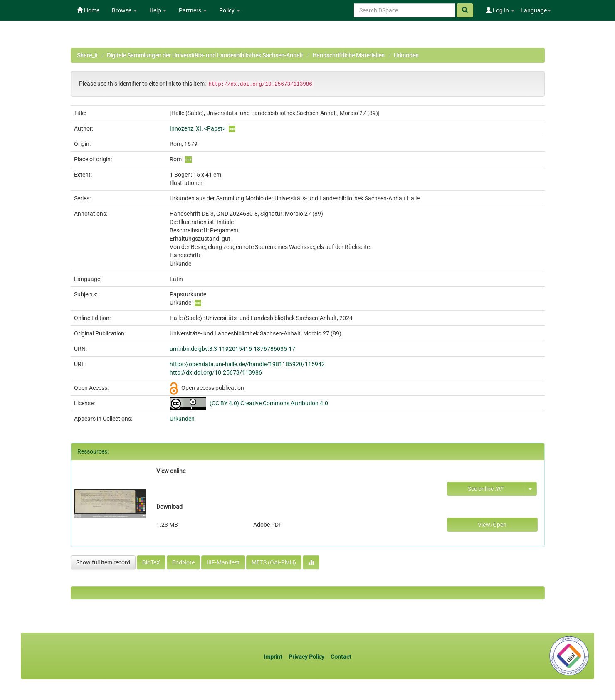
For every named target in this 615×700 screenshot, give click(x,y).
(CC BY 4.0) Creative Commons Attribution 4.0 (269, 403)
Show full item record (103, 562)
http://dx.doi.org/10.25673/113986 (216, 372)
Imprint (274, 657)
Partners (193, 10)
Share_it (87, 55)
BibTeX (151, 562)
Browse (124, 10)
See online (485, 489)
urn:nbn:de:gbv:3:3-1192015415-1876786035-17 (232, 349)
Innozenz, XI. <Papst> (198, 128)
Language (536, 10)
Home (88, 10)
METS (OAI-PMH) (274, 562)
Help (158, 10)
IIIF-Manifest (223, 562)
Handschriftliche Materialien (348, 55)
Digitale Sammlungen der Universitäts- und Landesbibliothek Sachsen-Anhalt (205, 55)
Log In (500, 10)
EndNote (183, 562)
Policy (230, 10)
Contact (341, 657)
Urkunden (406, 55)
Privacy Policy (306, 657)
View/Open (492, 525)
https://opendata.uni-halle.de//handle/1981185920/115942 (247, 364)
